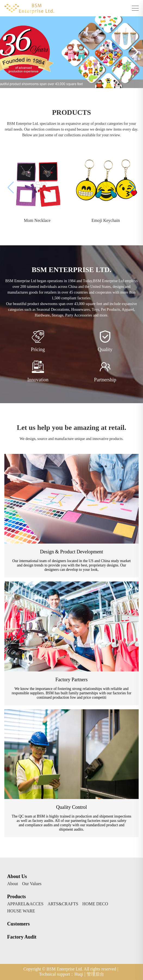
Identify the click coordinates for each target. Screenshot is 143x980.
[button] (135, 52)
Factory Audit (22, 937)
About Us (17, 876)
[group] (37, 188)
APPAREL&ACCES (25, 904)
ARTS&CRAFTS (63, 904)
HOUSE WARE (21, 911)
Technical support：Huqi (62, 974)
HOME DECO (95, 904)
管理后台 (95, 974)
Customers (18, 924)
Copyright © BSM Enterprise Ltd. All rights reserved (71, 969)
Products (16, 897)
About (13, 884)
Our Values (32, 884)
